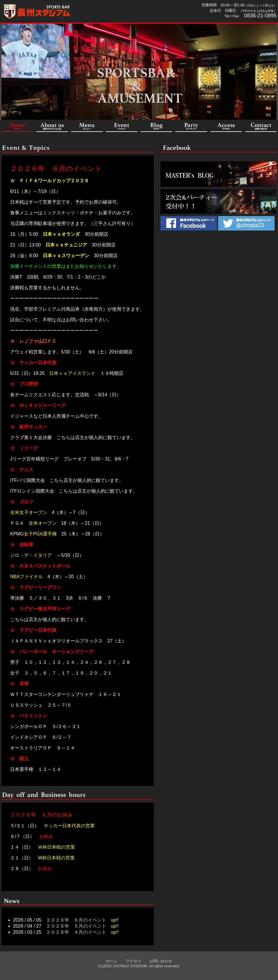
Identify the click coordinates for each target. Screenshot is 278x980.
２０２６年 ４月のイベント (76, 932)
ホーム (112, 961)
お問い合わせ (157, 961)
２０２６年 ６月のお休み (41, 815)
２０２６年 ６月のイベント (56, 168)
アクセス (130, 961)
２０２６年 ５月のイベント (76, 926)
